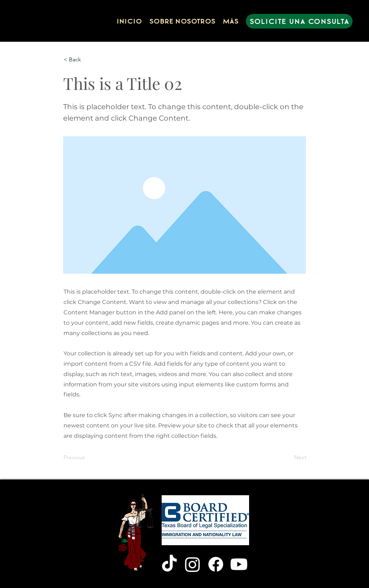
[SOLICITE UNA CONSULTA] (299, 21)
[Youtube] (239, 564)
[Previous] (87, 457)
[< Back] (87, 60)
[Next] (288, 457)
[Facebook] (216, 564)
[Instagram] (193, 564)
